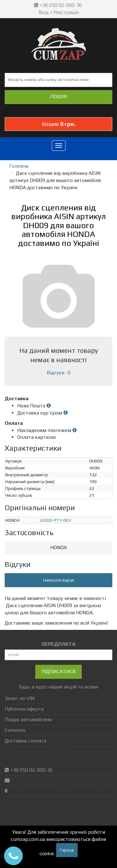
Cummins (15, 730)
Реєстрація (66, 12)
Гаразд (67, 850)
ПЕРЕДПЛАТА (58, 644)
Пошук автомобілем (28, 719)
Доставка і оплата (26, 741)
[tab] (58, 548)
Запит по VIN (19, 698)
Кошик (59, 124)
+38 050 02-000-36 (59, 5)
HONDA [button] (58, 547)
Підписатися (58, 671)
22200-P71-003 (55, 520)
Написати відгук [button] (59, 580)
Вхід (44, 12)
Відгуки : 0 (59, 373)
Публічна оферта (24, 709)
